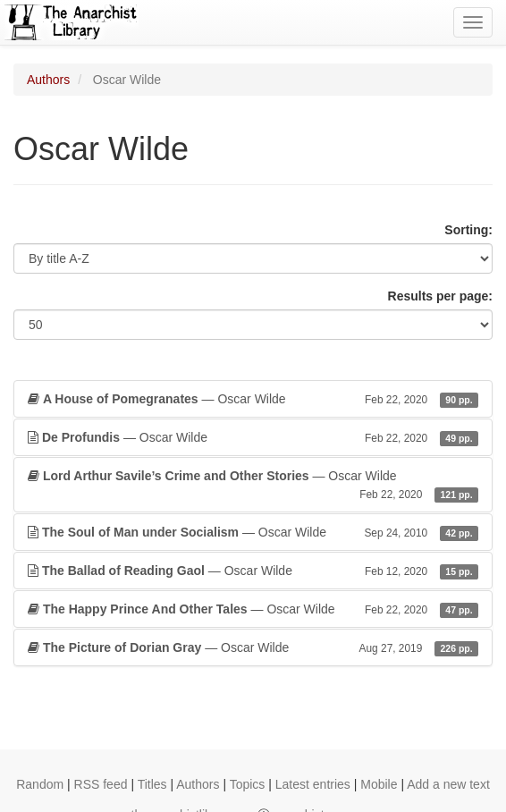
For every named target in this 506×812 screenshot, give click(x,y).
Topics (248, 784)
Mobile (379, 784)
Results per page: (440, 296)
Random (40, 784)
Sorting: (468, 230)
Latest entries (313, 784)
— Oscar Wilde (253, 399)
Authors (48, 80)
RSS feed (101, 784)
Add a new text (448, 784)
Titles (152, 784)
